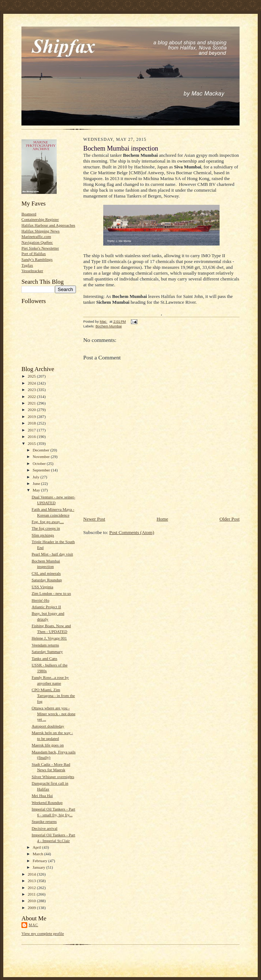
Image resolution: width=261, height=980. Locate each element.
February (41, 861)
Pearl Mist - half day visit (52, 554)
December (42, 450)
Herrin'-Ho (41, 600)
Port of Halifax (34, 254)
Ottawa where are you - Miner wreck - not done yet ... (53, 714)
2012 (32, 888)
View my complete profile (43, 933)
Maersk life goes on (48, 745)
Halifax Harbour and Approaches (48, 225)
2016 (32, 437)
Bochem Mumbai (109, 326)
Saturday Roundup (47, 580)
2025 (32, 376)
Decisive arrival (45, 828)
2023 (32, 390)
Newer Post (94, 519)
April (37, 847)
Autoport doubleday (48, 726)
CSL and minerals (46, 573)
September (42, 470)
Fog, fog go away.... (48, 522)
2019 (32, 417)
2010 (32, 901)
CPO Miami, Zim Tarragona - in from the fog (53, 695)
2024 (32, 383)
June (37, 483)
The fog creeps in (46, 528)
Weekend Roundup (47, 802)
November (42, 457)
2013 (32, 881)
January (40, 867)
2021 (32, 403)
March (39, 854)
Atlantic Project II (46, 607)
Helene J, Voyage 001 (49, 638)
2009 (32, 908)
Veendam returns (45, 645)
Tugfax (27, 265)
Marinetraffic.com (36, 236)
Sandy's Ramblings (37, 259)
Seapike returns (44, 821)
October (40, 463)
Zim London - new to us (51, 593)
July (37, 477)
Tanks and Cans (45, 658)
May (37, 490)
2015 (32, 443)
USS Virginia (42, 587)
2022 (32, 397)
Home (162, 519)
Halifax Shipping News (41, 231)
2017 (32, 430)
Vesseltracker (32, 271)
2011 (32, 894)
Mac (33, 925)
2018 (32, 423)
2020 (32, 410)
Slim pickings (43, 535)
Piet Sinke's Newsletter (40, 248)
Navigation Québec (37, 242)
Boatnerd (29, 214)
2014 (32, 874)
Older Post (230, 519)
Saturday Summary (47, 652)
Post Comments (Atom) (132, 532)
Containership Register (40, 219)
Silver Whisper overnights (53, 777)
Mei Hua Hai (42, 796)
